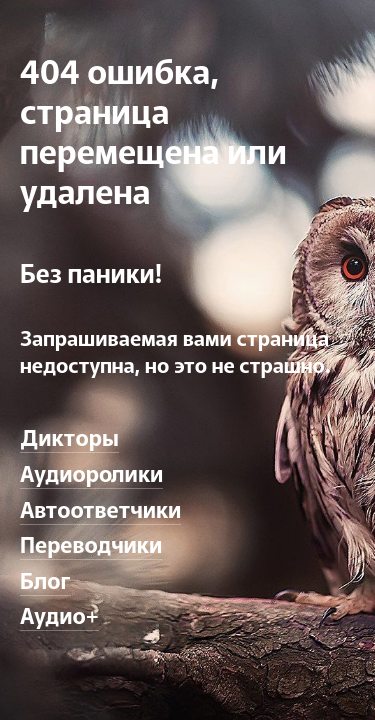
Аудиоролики (91, 472)
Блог (45, 579)
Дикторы (69, 436)
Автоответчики (100, 508)
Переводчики (91, 543)
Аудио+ (59, 614)
